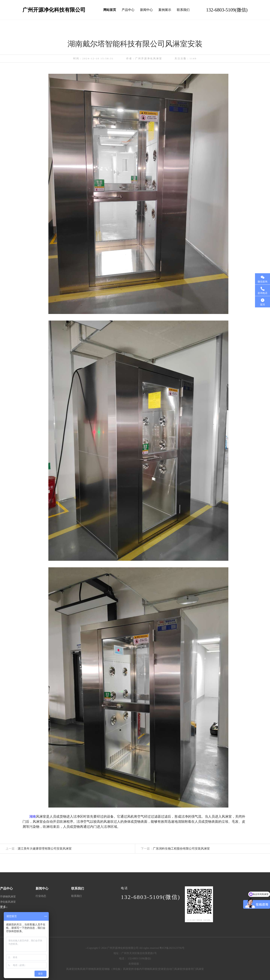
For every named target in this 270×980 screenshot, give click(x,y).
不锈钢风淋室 (8, 897)
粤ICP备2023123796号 (172, 948)
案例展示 (165, 10)
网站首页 (110, 10)
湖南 (38, 817)
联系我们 (183, 10)
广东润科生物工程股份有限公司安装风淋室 (172, 849)
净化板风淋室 (8, 902)
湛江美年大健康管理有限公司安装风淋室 (36, 849)
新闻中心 (146, 10)
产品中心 (128, 10)
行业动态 (41, 896)
